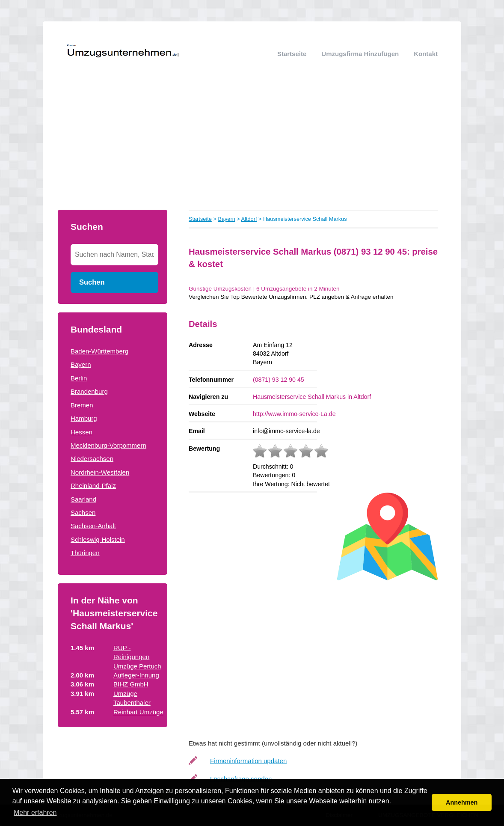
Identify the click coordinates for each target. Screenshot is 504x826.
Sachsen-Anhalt (93, 526)
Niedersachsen (92, 459)
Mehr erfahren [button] (35, 813)
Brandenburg (89, 391)
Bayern (81, 364)
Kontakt (426, 54)
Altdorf (249, 219)
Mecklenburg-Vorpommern (108, 445)
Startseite (292, 54)
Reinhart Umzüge (138, 712)
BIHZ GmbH (131, 684)
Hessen (82, 432)
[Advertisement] (252, 146)
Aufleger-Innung (136, 675)
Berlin (79, 378)
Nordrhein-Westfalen (100, 472)
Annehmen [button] (462, 802)
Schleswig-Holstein (98, 539)
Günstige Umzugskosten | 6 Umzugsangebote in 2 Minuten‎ (264, 289)
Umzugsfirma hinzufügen (360, 54)
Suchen (92, 282)
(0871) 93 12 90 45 (279, 380)
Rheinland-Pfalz (93, 486)
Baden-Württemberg (99, 351)
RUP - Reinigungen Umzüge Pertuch (137, 657)
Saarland (83, 499)
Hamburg (84, 418)
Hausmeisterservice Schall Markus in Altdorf (312, 397)
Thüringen (85, 553)
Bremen (82, 405)
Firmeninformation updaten (248, 761)
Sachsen (83, 513)
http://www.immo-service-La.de (294, 414)
